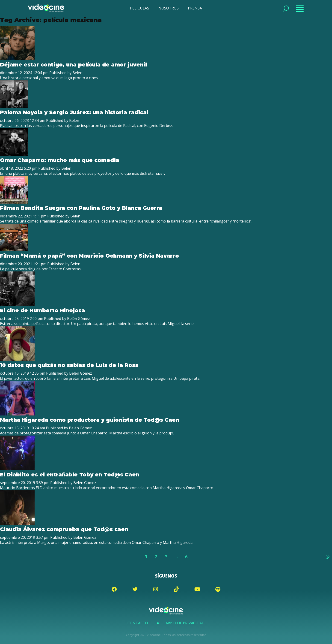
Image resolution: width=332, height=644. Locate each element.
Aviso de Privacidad (185, 623)
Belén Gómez (79, 319)
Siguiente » (327, 557)
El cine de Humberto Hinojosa (42, 310)
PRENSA (195, 8)
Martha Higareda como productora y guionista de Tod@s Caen (90, 420)
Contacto (138, 623)
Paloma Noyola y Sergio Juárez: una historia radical (74, 112)
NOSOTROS (169, 8)
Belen (77, 73)
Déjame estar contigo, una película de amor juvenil (73, 65)
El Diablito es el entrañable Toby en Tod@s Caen (70, 475)
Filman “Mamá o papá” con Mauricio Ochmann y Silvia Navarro (89, 256)
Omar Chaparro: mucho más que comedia (60, 160)
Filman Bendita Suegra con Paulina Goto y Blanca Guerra (81, 208)
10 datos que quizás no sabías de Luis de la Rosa (69, 365)
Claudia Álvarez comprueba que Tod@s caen (64, 529)
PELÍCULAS (140, 8)
